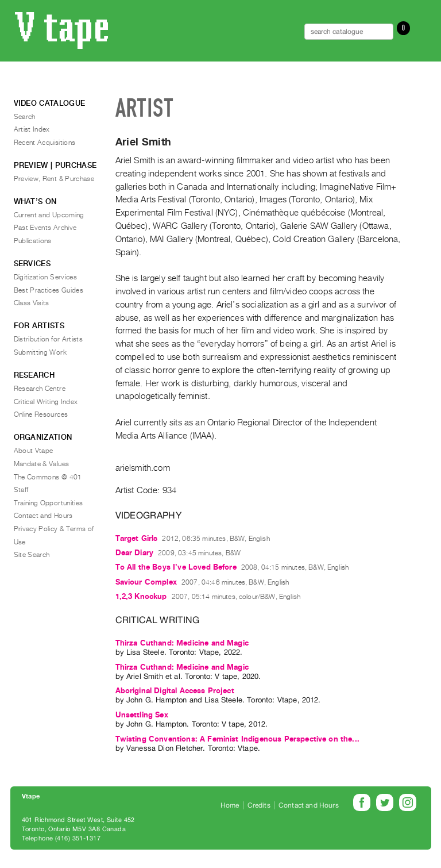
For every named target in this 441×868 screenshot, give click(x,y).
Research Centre (40, 389)
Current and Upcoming (49, 215)
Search (25, 117)
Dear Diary (135, 553)
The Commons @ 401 (48, 477)
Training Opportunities (49, 503)
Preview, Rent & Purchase (54, 179)
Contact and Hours (43, 516)
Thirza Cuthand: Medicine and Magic (182, 643)
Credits (259, 805)
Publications (33, 241)
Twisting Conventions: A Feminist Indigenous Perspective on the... (237, 739)
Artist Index (32, 129)
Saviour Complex (146, 582)
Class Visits (32, 303)
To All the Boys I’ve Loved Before (176, 567)
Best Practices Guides (49, 290)
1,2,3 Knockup (141, 596)
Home (230, 805)
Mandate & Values (42, 464)
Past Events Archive (45, 228)
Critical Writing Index (46, 402)
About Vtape (34, 451)
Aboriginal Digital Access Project (175, 691)
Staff (21, 490)
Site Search (32, 555)
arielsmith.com (143, 468)
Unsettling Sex (142, 715)
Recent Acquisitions (45, 143)
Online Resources (41, 414)
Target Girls (137, 538)
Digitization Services (46, 277)
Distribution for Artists (49, 339)
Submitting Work (40, 352)
